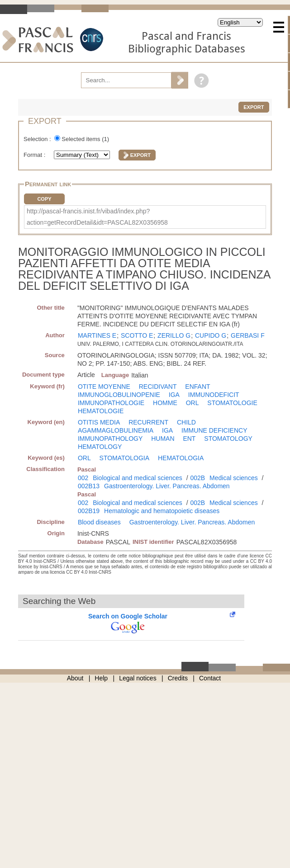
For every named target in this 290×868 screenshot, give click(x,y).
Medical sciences (234, 478)
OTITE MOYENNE (104, 387)
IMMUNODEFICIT (214, 395)
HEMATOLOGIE (101, 411)
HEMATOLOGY (100, 447)
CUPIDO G (211, 335)
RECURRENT (148, 422)
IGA (174, 395)
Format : (35, 155)
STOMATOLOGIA (124, 458)
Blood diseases (99, 522)
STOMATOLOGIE (232, 403)
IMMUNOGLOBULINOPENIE (119, 395)
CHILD (186, 422)
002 (83, 478)
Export (254, 107)
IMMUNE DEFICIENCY (214, 430)
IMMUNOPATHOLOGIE (111, 403)
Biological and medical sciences (138, 478)
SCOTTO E (137, 335)
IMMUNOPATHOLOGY (110, 439)
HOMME (165, 403)
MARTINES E (97, 335)
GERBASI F (248, 335)
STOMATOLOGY (228, 439)
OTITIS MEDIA (99, 422)
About (75, 678)
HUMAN (163, 439)
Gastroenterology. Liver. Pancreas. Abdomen (167, 486)
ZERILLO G (174, 335)
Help (101, 678)
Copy (44, 199)
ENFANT (197, 387)
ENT (189, 439)
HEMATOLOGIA (181, 458)
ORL (193, 403)
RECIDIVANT (158, 387)
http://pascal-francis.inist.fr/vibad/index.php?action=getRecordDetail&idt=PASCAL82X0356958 (97, 217)
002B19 (89, 511)
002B (197, 478)
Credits (178, 678)
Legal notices (138, 678)
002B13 (89, 486)
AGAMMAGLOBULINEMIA (116, 430)
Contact (210, 678)
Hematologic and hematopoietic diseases (162, 511)
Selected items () (85, 139)
